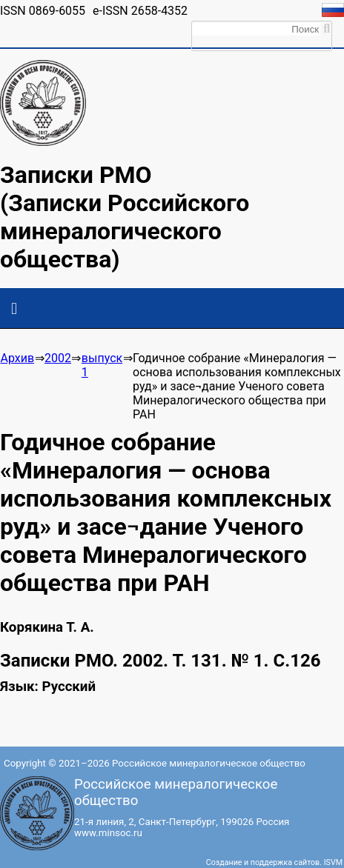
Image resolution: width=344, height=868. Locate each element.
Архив (17, 358)
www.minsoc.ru (108, 833)
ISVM (333, 862)
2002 (58, 358)
